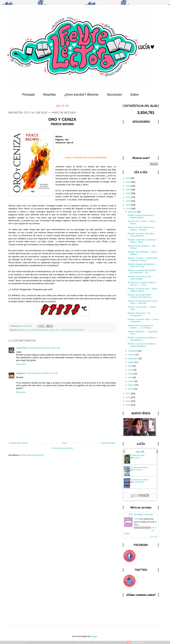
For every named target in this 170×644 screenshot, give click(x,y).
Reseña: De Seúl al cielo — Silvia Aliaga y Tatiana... (142, 290)
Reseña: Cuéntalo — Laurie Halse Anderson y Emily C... (142, 259)
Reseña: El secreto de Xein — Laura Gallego (141, 278)
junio (131, 370)
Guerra (52, 330)
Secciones (114, 95)
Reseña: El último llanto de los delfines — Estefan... (141, 229)
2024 (128, 186)
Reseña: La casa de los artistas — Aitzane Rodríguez (143, 345)
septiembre (133, 359)
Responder (21, 364)
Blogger (94, 636)
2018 (128, 209)
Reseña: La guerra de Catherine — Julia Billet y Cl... (143, 339)
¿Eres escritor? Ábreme (81, 95)
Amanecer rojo (23, 330)
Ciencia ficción (36, 330)
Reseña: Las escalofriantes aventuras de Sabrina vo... (140, 296)
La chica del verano (139, 467)
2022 (128, 193)
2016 (128, 397)
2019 (128, 205)
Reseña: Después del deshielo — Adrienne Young (142, 265)
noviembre (133, 351)
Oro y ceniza (61, 330)
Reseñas (49, 95)
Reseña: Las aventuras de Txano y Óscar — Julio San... (143, 302)
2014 (128, 405)
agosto (131, 362)
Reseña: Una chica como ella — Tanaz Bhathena (142, 235)
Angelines (21, 373)
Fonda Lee (137, 458)
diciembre (133, 212)
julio (130, 366)
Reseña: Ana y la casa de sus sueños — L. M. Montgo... (141, 327)
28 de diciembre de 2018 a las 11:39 (44, 348)
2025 (128, 182)
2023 (128, 190)
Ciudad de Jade (138, 455)
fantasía (45, 330)
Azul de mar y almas (140, 480)
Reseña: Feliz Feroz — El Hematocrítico (139, 314)
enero (131, 389)
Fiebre (137, 519)
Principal (28, 95)
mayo (131, 374)
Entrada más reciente (18, 443)
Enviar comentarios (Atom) (32, 455)
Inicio (65, 443)
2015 (128, 401)
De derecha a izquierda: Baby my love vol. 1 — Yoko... (142, 284)
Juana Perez (22, 348)
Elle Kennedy (138, 470)
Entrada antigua (108, 443)
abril (130, 378)
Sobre (134, 95)
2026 (128, 178)
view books (153, 536)
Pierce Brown (72, 330)
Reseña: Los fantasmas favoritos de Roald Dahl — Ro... (142, 272)
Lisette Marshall (139, 482)
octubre (132, 355)
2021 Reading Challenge (141, 514)
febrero (132, 385)
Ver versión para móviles (62, 448)
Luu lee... (141, 452)
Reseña (81, 330)
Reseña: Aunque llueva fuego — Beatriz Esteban (142, 216)
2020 (128, 201)
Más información (138, 642)
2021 (128, 197)
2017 (128, 394)
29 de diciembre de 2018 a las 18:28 (42, 373)
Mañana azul (96, 194)
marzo (131, 381)
